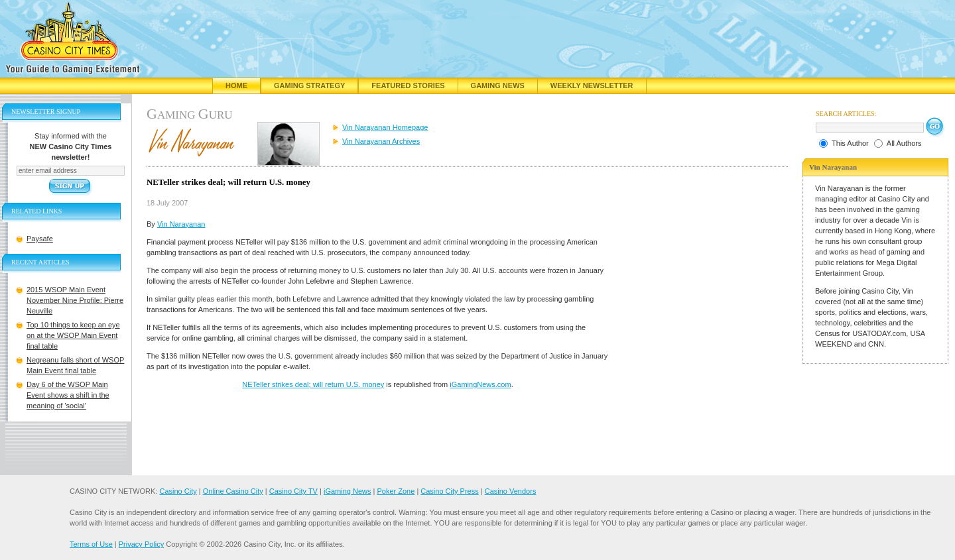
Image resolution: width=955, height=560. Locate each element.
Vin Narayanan (181, 224)
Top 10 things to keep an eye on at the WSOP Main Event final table (73, 335)
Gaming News (498, 85)
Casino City (178, 491)
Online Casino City (233, 491)
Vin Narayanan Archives (381, 141)
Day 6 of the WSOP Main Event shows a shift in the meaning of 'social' (68, 395)
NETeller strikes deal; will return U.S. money (313, 384)
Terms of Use (91, 544)
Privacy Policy (141, 544)
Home (236, 85)
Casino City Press (449, 491)
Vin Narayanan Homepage (385, 127)
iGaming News (348, 491)
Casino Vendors (511, 491)
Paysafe (40, 239)
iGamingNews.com (480, 384)
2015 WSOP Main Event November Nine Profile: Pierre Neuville (75, 300)
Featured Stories (408, 85)
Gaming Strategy (309, 85)
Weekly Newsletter (592, 85)
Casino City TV (293, 491)
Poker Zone (396, 491)
